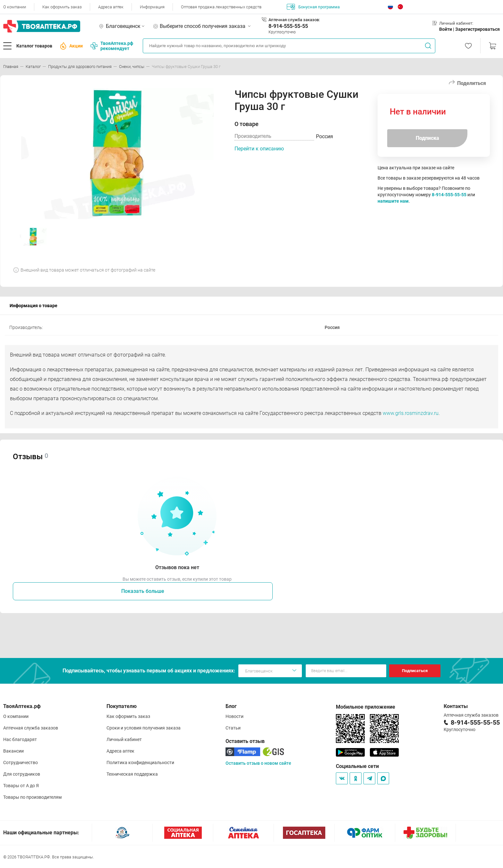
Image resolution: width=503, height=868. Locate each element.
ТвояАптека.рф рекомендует (112, 46)
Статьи (233, 728)
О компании (15, 7)
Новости (234, 716)
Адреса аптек (111, 7)
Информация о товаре (34, 306)
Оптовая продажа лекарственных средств (221, 7)
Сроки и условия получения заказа (144, 728)
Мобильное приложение (366, 707)
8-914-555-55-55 (288, 26)
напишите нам (393, 201)
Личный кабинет (124, 739)
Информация (152, 7)
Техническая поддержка (132, 774)
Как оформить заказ (62, 7)
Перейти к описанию (259, 149)
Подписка (427, 138)
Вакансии (13, 751)
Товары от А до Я (21, 786)
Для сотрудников (22, 774)
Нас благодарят (20, 739)
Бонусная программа (313, 7)
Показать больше (143, 591)
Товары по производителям (32, 797)
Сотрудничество (21, 763)
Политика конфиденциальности (140, 763)
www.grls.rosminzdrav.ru (411, 413)
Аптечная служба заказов (31, 728)
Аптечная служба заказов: (294, 20)
